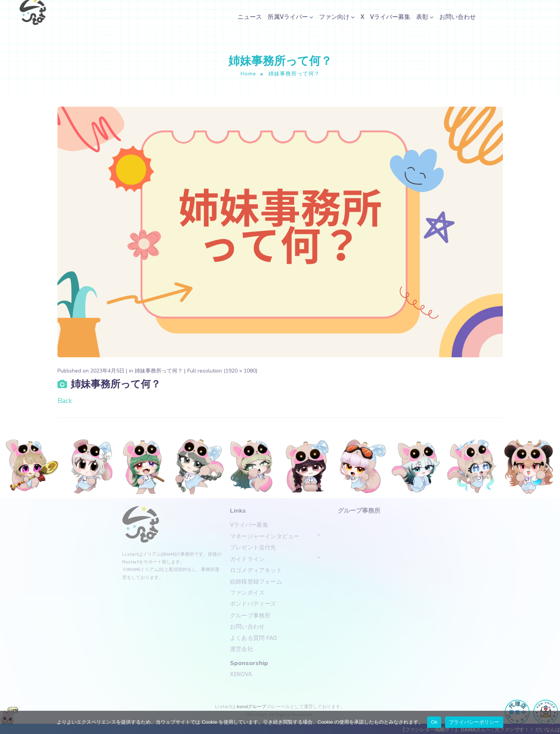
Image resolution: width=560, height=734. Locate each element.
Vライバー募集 (249, 525)
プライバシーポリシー (474, 722)
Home (248, 74)
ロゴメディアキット (256, 570)
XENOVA (241, 674)
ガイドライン (247, 559)
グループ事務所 (250, 615)
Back (65, 401)
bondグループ (251, 707)
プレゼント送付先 (253, 547)
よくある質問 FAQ (254, 638)
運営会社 (242, 649)
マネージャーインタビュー (265, 536)
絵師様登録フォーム (256, 581)
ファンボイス (247, 592)
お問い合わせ (247, 626)
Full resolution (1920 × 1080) (222, 371)
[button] (12, 467)
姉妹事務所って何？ (159, 371)
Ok (434, 722)
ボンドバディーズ (253, 604)
